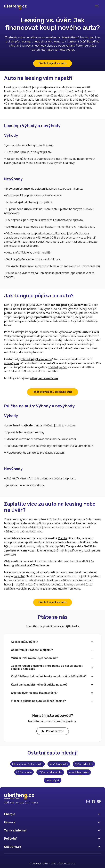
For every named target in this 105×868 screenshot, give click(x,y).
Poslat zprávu (52, 731)
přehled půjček (57, 367)
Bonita (62, 538)
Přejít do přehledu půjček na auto (53, 392)
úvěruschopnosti (64, 478)
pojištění (19, 576)
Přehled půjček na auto (53, 63)
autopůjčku (11, 363)
